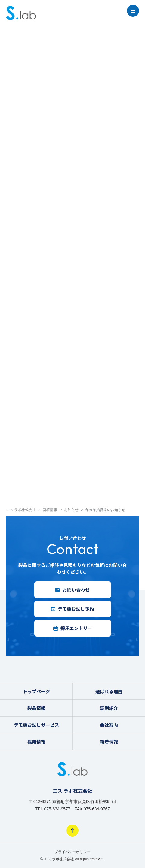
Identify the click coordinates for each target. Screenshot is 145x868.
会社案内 (109, 725)
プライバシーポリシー (72, 852)
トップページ (36, 691)
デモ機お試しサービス (36, 725)
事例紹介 (109, 708)
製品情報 (36, 708)
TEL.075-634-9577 (53, 809)
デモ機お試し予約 (72, 609)
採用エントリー (73, 628)
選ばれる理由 (109, 691)
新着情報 (109, 742)
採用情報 (36, 742)
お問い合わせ (72, 590)
